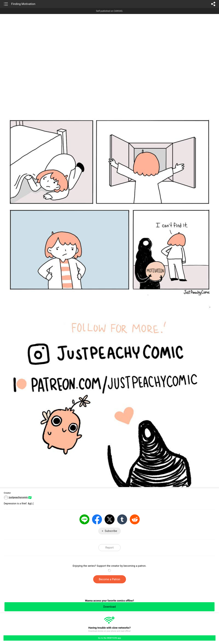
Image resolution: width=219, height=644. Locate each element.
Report (109, 548)
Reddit (135, 519)
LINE (84, 519)
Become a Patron (110, 579)
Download (109, 607)
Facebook (97, 519)
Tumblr (122, 519)
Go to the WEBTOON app (109, 638)
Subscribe (111, 531)
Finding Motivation (23, 4)
